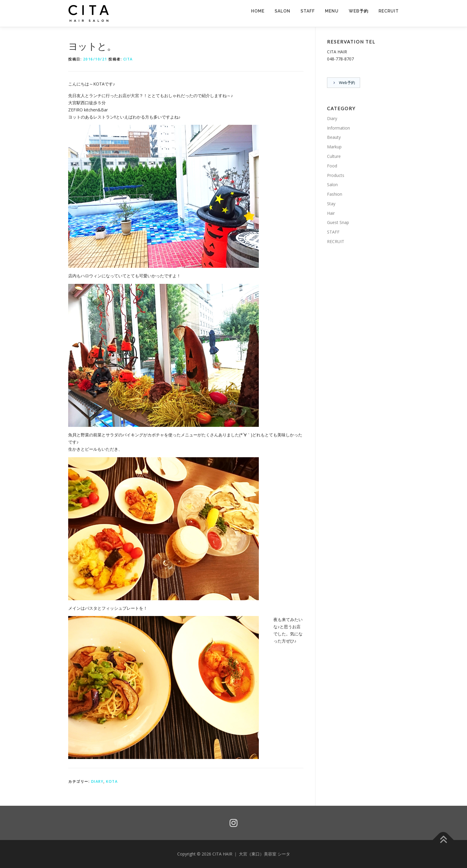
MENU (332, 11)
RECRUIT (389, 11)
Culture (334, 157)
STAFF (308, 11)
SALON (282, 11)
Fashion (335, 194)
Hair (331, 213)
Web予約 (359, 11)
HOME (258, 11)
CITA (128, 59)
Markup (334, 147)
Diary (97, 781)
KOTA (112, 781)
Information (338, 128)
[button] (89, 13)
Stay (331, 204)
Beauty (334, 137)
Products (336, 175)
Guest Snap (338, 223)
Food (332, 166)
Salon (332, 185)
